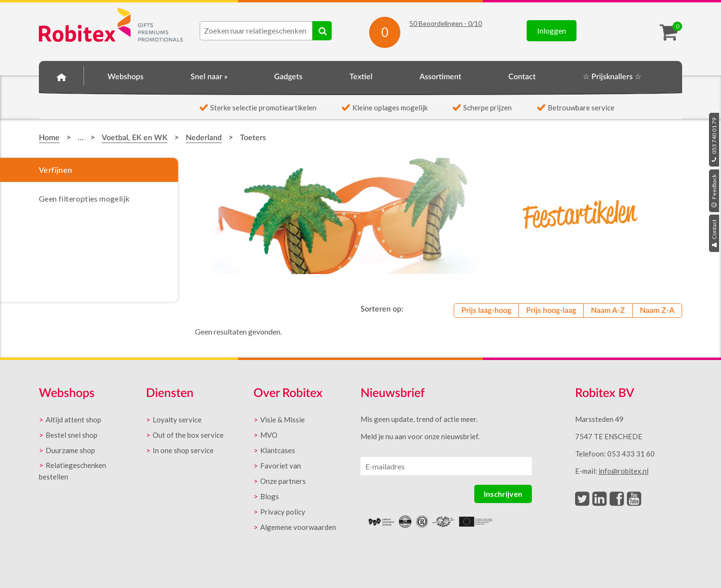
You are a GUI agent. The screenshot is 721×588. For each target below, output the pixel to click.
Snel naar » (209, 77)
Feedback (714, 191)
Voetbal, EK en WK (135, 138)
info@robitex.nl (624, 471)
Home (61, 75)
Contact (714, 233)
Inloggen (552, 30)
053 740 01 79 (714, 140)
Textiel (361, 77)
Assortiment (440, 77)
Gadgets (288, 77)
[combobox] (256, 31)
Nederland (204, 138)
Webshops (126, 77)
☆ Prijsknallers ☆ (612, 77)
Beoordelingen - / (446, 23)
